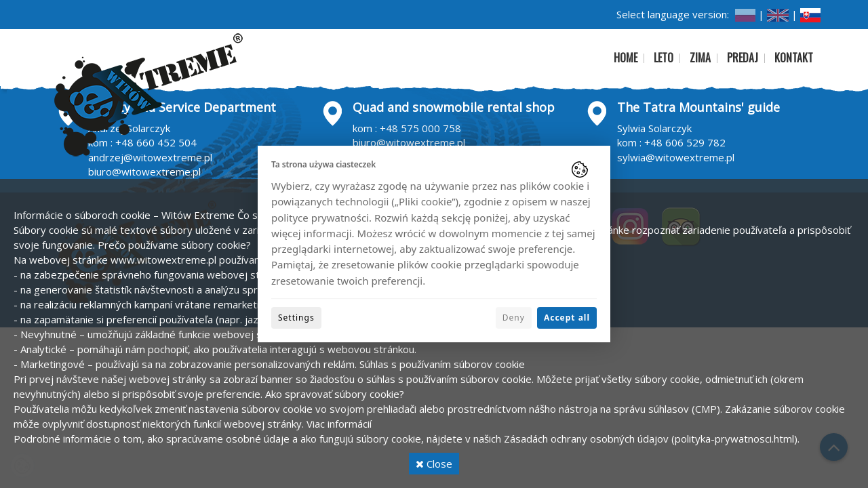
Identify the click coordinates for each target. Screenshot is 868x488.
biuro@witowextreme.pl (144, 171)
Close (434, 464)
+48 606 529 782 (685, 142)
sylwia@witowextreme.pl (676, 157)
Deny (514, 318)
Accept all (567, 318)
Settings (296, 318)
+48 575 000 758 (420, 128)
